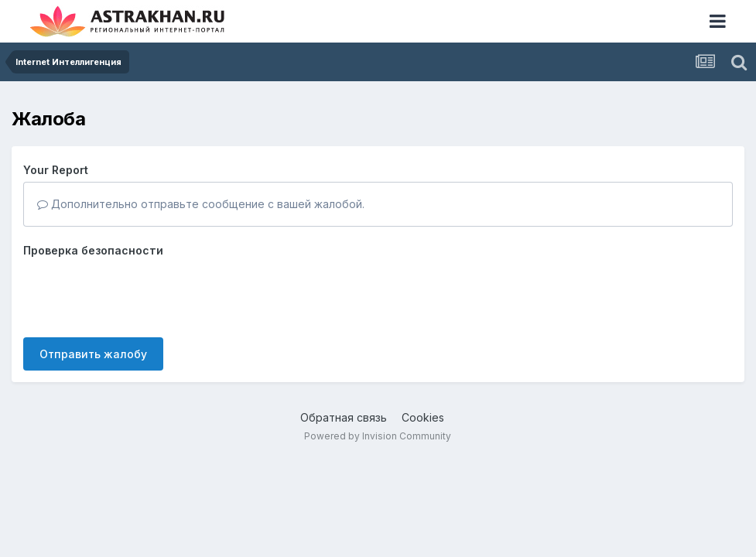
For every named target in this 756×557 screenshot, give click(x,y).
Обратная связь (344, 417)
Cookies (423, 417)
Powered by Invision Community (378, 436)
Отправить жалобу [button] (93, 354)
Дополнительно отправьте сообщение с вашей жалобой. (201, 204)
